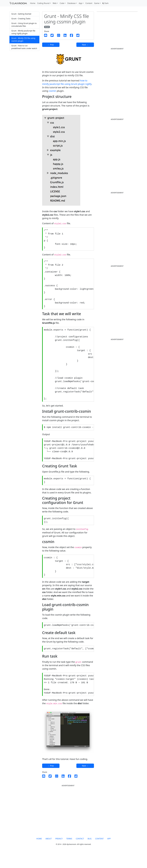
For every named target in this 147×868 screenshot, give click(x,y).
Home (33, 3)
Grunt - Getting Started (21, 14)
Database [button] (71, 3)
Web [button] (55, 3)
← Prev (51, 45)
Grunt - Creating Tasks (21, 19)
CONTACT (80, 854)
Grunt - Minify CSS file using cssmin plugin (23, 40)
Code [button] (62, 3)
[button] (106, 3)
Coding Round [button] (43, 3)
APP (109, 854)
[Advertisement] (24, 91)
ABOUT (49, 854)
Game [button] (97, 3)
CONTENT (99, 854)
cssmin (52, 91)
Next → (85, 45)
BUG (90, 854)
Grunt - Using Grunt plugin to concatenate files (24, 25)
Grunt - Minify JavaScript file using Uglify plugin (23, 32)
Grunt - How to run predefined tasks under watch (24, 47)
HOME (39, 854)
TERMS (69, 854)
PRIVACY (59, 854)
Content (89, 3)
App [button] (81, 3)
